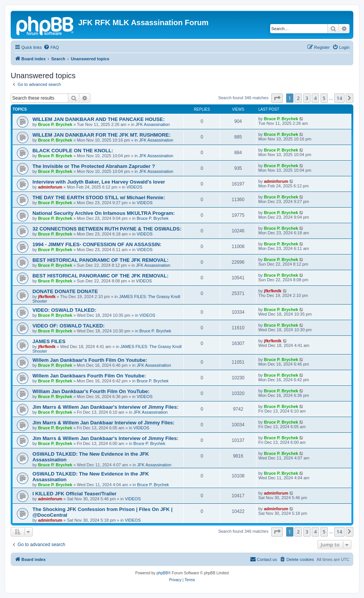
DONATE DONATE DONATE (65, 291)
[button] (277, 98)
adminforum (50, 187)
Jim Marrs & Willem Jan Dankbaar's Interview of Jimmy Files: (105, 407)
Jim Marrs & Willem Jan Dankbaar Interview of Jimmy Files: (103, 423)
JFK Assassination (153, 124)
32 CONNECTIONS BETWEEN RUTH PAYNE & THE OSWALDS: (107, 229)
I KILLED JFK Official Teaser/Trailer (74, 494)
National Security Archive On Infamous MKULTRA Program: (104, 213)
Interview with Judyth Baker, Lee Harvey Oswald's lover (99, 182)
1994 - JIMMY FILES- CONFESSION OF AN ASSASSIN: (97, 244)
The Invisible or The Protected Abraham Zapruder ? (94, 166)
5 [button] (324, 98)
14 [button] (339, 98)
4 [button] (315, 98)
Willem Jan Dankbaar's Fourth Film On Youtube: (90, 360)
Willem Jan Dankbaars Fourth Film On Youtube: (89, 376)
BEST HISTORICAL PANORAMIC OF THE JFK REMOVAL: (101, 260)
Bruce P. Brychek (55, 124)
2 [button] (298, 98)
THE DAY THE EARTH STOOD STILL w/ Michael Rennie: (99, 197)
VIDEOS (134, 187)
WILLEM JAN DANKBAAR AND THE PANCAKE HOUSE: (99, 119)
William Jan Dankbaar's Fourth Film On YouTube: (91, 391)
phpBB (162, 573)
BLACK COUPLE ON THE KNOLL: (73, 151)
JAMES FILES (49, 341)
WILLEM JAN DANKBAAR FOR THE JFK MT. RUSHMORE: (101, 135)
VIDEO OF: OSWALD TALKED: (69, 326)
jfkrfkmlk (47, 297)
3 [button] (307, 98)
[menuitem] (51, 47)
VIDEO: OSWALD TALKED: (64, 310)
